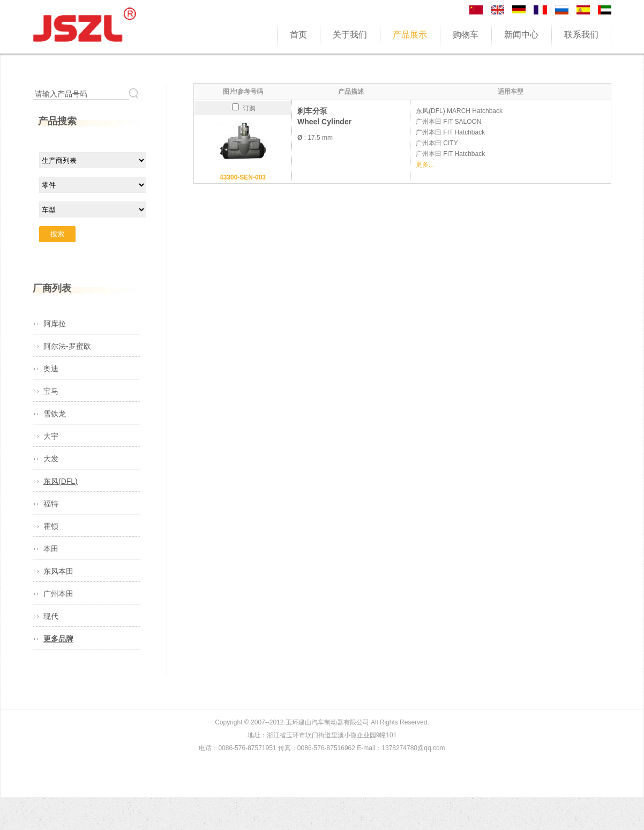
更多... (425, 164)
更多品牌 (58, 639)
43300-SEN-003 (243, 177)
